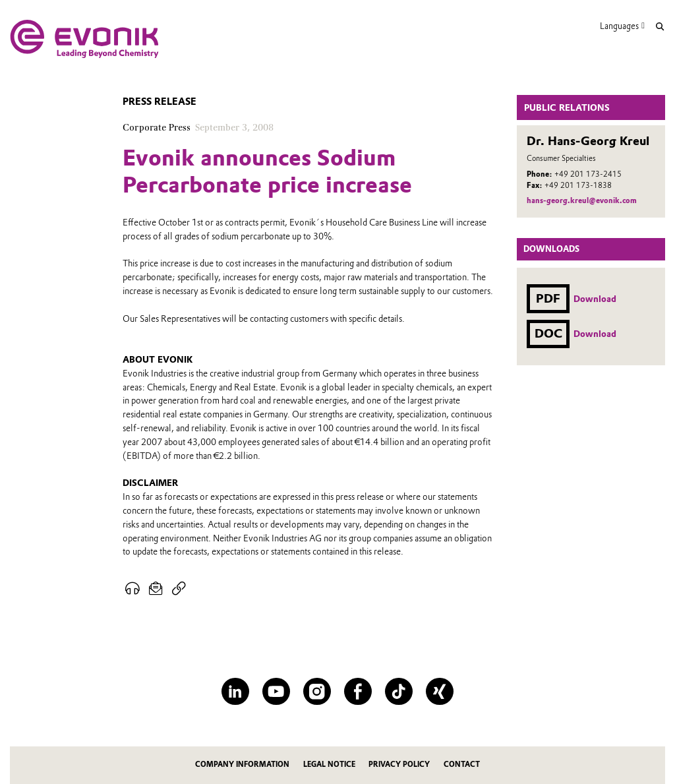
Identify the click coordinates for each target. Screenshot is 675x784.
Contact (462, 765)
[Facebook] (358, 691)
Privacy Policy (399, 765)
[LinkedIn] (235, 691)
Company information (242, 765)
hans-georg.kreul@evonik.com (582, 200)
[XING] (439, 691)
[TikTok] (398, 691)
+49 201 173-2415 (588, 174)
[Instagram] (317, 691)
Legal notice (329, 765)
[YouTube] (276, 691)
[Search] (660, 27)
